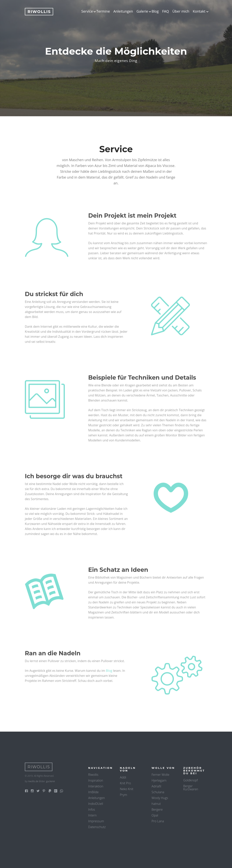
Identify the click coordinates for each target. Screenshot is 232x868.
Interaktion (96, 786)
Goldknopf (191, 780)
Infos (92, 809)
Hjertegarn (159, 780)
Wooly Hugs (160, 798)
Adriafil (156, 786)
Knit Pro (125, 783)
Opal (155, 815)
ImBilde (93, 792)
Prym (123, 795)
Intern (92, 815)
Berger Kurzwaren (191, 788)
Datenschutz (97, 827)
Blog (155, 11)
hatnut (156, 804)
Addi (123, 777)
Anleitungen (123, 11)
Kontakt (199, 11)
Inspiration (96, 780)
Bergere (157, 809)
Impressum (96, 821)
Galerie (142, 11)
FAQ (166, 11)
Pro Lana (158, 821)
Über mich (181, 11)
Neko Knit (127, 789)
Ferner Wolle (160, 775)
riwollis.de (33, 781)
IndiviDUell (96, 804)
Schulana (158, 792)
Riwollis (93, 775)
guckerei (51, 781)
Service (87, 11)
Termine (103, 11)
